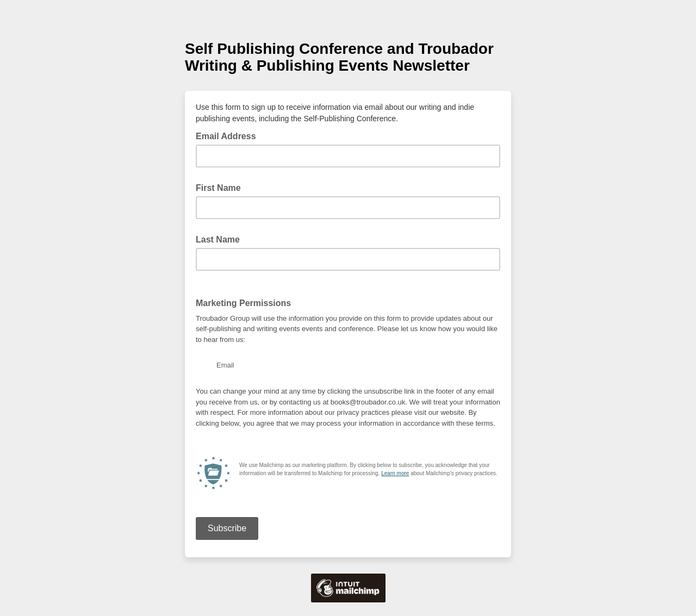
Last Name (218, 239)
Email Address (229, 135)
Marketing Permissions (243, 303)
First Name (218, 188)
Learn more (395, 473)
